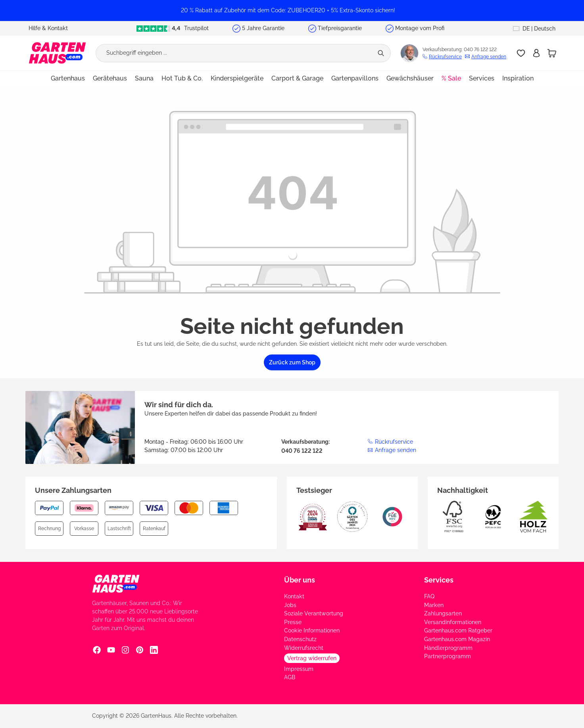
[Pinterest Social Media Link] (140, 649)
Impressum (299, 669)
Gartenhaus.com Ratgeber (458, 630)
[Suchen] (382, 53)
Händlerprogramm (448, 648)
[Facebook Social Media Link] (97, 649)
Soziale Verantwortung (314, 613)
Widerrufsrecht (304, 648)
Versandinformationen (453, 622)
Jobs (290, 605)
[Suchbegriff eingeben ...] (234, 53)
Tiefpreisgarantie (340, 28)
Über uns (300, 580)
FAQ (429, 596)
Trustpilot (173, 28)
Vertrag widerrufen (312, 658)
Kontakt (294, 596)
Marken (434, 605)
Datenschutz (300, 639)
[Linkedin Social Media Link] (154, 649)
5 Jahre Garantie (263, 28)
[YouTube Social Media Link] (111, 649)
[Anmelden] (536, 53)
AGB (290, 677)
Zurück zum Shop (292, 362)
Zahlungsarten (443, 613)
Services (439, 580)
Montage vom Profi (420, 28)
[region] (292, 11)
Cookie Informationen (312, 630)
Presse (293, 622)
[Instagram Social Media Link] (125, 649)
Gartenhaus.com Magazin (457, 639)
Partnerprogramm (448, 656)
